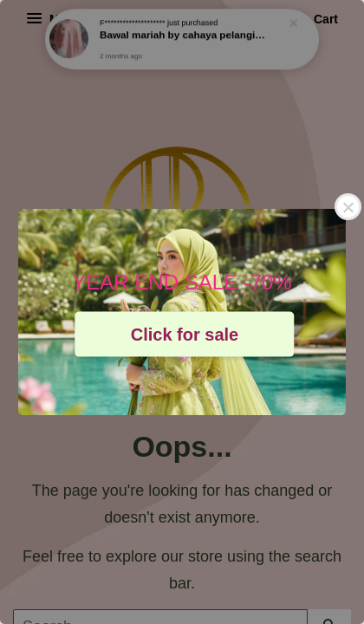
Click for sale (185, 334)
